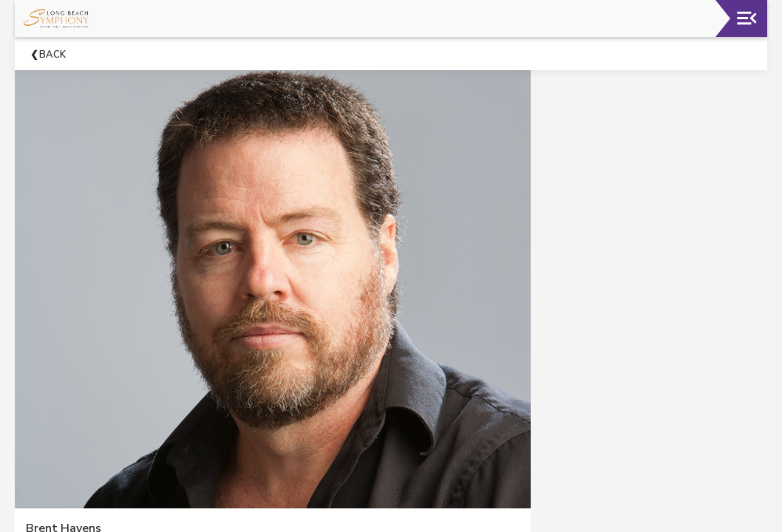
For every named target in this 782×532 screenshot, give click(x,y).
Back (52, 55)
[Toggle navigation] (747, 18)
